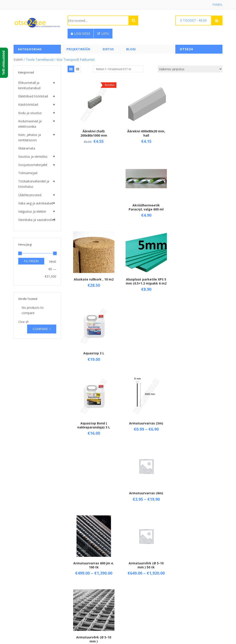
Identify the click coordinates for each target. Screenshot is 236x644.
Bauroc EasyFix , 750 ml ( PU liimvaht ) (145, 510)
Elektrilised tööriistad (33, 96)
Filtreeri (31, 261)
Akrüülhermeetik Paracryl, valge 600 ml (197, 132)
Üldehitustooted (30, 195)
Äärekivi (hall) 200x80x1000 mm (93, 132)
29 (164, 537)
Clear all (23, 322)
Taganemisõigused (81, 599)
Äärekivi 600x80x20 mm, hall (145, 132)
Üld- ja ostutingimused (84, 584)
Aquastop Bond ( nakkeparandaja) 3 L (93, 283)
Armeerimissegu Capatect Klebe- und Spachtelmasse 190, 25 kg (93, 433)
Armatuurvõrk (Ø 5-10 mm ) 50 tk (145, 356)
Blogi (131, 49)
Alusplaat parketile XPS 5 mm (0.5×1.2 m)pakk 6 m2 (145, 208)
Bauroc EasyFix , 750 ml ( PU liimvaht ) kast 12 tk (197, 510)
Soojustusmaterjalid (33, 165)
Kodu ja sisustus (30, 113)
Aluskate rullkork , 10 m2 (93, 204)
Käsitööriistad (28, 104)
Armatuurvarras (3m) (145, 281)
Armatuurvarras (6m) (197, 281)
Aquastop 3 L (197, 204)
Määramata (27, 148)
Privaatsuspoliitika (80, 607)
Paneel (218, 5)
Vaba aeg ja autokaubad (36, 203)
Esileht (18, 60)
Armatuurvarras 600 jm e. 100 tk (93, 356)
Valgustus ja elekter (32, 211)
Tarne (72, 592)
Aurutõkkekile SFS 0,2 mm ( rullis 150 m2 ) (93, 510)
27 (151, 537)
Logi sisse (81, 33)
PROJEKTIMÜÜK (78, 49)
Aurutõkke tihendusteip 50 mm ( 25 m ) (197, 433)
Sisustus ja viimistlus (33, 156)
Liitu (103, 33)
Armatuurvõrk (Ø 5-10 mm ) (197, 356)
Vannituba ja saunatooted (37, 220)
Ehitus (108, 49)
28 (158, 537)
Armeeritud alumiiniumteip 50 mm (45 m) (145, 431)
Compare (40, 329)
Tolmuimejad (28, 173)
